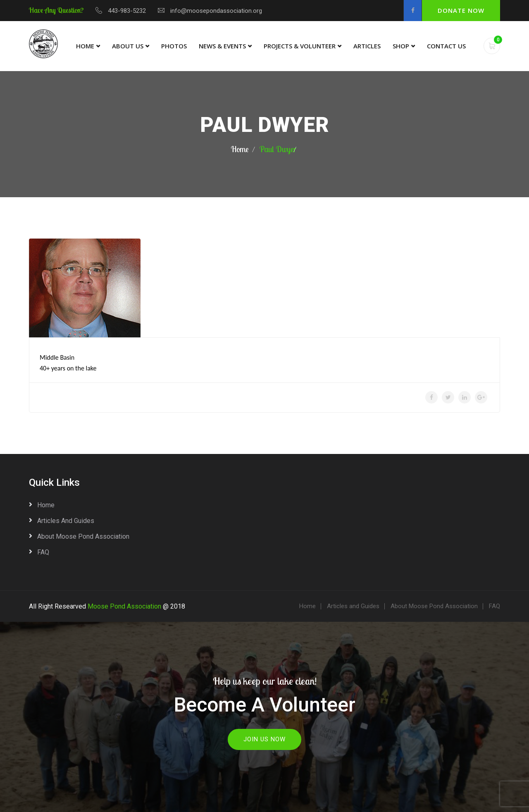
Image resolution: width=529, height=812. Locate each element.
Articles (367, 46)
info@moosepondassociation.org (216, 11)
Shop (401, 46)
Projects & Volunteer (300, 46)
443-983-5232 (127, 11)
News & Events (222, 46)
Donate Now (461, 10)
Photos (174, 46)
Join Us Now (264, 739)
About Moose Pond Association (83, 536)
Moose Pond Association (124, 606)
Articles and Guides (66, 521)
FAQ (43, 552)
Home (85, 46)
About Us (128, 46)
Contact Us (446, 46)
